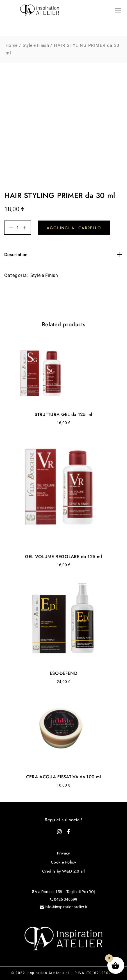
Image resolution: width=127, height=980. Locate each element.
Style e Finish (36, 45)
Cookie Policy (63, 862)
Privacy (64, 853)
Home (12, 45)
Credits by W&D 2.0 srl (63, 871)
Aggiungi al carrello (74, 228)
